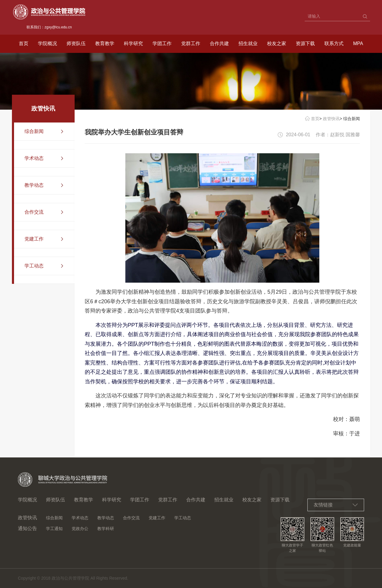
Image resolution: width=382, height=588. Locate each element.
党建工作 (157, 518)
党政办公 (80, 529)
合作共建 (219, 43)
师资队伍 (76, 43)
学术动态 (80, 518)
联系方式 (334, 43)
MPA (358, 43)
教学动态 (106, 518)
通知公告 (27, 528)
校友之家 (277, 43)
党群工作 (191, 43)
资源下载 (305, 43)
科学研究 (133, 43)
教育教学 (105, 43)
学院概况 (47, 43)
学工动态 (183, 518)
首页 (24, 43)
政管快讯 (331, 119)
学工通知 (54, 529)
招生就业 (248, 43)
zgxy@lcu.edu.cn (58, 27)
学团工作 (162, 43)
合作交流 (131, 518)
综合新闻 (54, 518)
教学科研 (106, 529)
